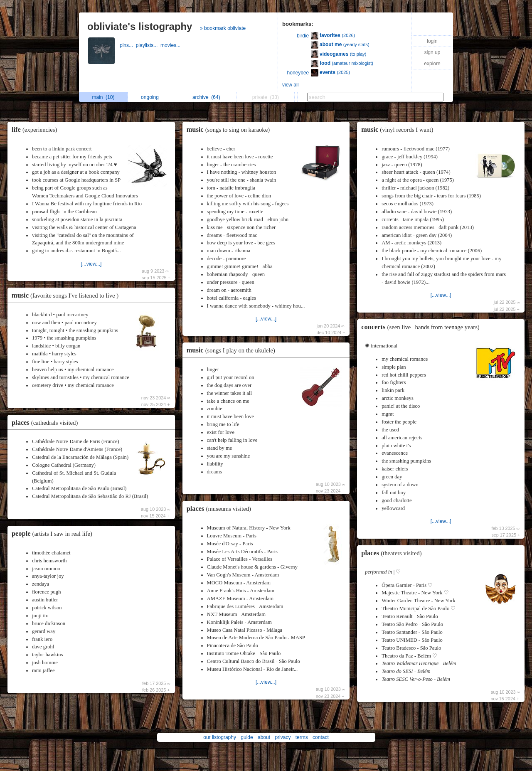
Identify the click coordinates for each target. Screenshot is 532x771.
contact (321, 737)
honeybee (298, 73)
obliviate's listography (140, 26)
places (47, 422)
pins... (128, 45)
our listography (220, 737)
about (264, 737)
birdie (303, 36)
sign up (432, 52)
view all (290, 85)
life (36, 129)
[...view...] (91, 264)
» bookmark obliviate (223, 28)
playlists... (148, 45)
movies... (171, 45)
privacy (283, 737)
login (432, 41)
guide (247, 737)
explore (432, 64)
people (54, 533)
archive (206, 97)
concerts (422, 327)
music (67, 295)
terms (302, 737)
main (103, 97)
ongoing (152, 97)
